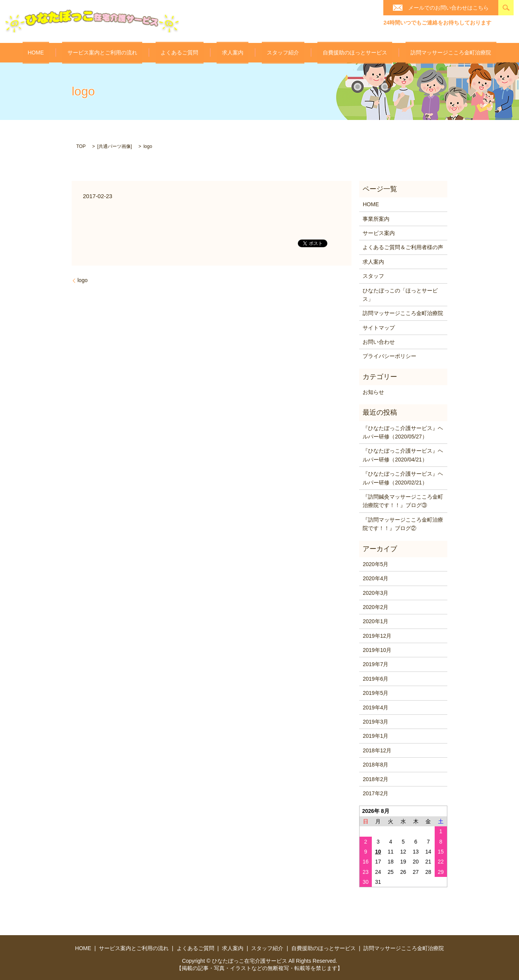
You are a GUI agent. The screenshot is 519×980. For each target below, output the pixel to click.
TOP (81, 146)
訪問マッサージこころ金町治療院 (420, 53)
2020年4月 (375, 578)
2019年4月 (375, 707)
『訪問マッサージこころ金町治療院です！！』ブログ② (403, 523)
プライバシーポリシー (389, 356)
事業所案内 (376, 218)
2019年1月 (375, 735)
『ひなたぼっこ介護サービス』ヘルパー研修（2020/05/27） (403, 432)
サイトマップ (379, 327)
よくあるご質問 (190, 53)
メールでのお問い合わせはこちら (448, 8)
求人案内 (233, 53)
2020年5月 (375, 563)
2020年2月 (375, 607)
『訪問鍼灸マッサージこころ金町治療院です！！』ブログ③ (403, 501)
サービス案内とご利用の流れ (123, 53)
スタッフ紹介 (273, 53)
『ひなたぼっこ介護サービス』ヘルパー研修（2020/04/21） (403, 455)
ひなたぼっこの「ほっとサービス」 (400, 294)
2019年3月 (375, 721)
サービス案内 (379, 233)
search (506, 8)
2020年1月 (375, 621)
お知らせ (373, 392)
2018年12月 (377, 750)
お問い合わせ (379, 341)
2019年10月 (377, 650)
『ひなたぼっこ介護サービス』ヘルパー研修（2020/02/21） (403, 478)
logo (82, 280)
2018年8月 (375, 764)
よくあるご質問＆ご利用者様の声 (403, 247)
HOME (67, 52)
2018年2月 (375, 778)
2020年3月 (375, 592)
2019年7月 (375, 664)
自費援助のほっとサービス (334, 53)
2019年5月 (375, 693)
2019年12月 (377, 635)
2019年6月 (375, 678)
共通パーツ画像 (115, 146)
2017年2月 (375, 793)
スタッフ (373, 276)
